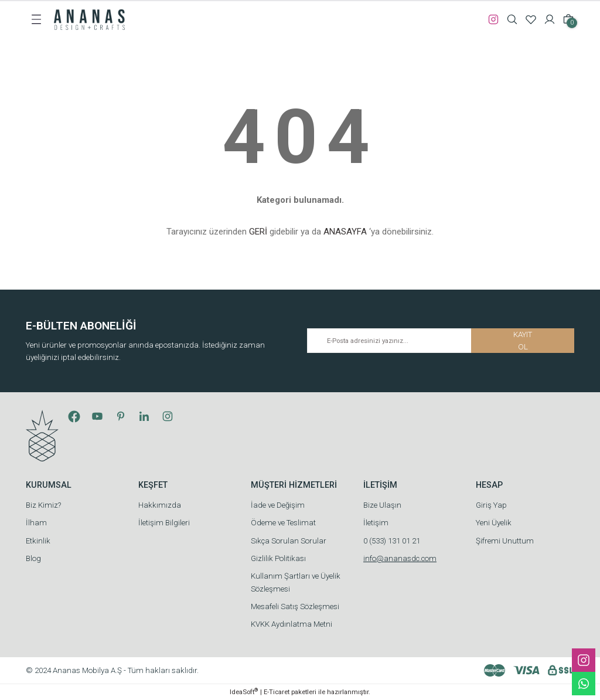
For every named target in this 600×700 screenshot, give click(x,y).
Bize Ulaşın (382, 505)
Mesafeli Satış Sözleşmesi (295, 606)
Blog (33, 558)
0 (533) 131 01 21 (392, 541)
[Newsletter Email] (441, 341)
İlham (36, 523)
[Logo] (89, 19)
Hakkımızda (160, 505)
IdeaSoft (244, 691)
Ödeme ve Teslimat (283, 523)
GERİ (258, 232)
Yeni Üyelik (494, 523)
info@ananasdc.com (400, 558)
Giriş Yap (491, 505)
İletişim (376, 523)
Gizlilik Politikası (278, 558)
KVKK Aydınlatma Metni (292, 624)
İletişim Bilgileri (164, 523)
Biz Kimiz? (43, 505)
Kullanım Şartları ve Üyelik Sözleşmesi (296, 582)
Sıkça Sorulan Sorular (289, 541)
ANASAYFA (345, 232)
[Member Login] (550, 19)
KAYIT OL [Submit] (523, 341)
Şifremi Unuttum (505, 541)
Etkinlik (38, 541)
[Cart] (568, 19)
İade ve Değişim (278, 505)
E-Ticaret (277, 692)
